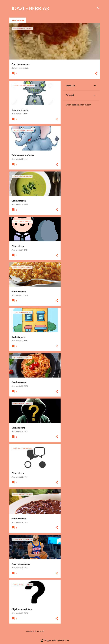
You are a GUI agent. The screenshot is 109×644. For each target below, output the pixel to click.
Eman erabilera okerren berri (78, 105)
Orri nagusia (18, 20)
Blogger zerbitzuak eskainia (55, 640)
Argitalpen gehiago (35, 631)
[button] (96, 74)
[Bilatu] (98, 9)
